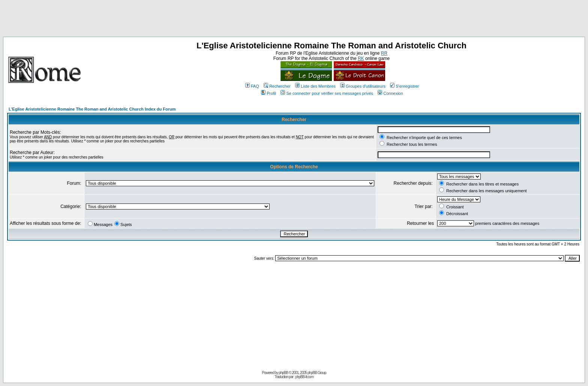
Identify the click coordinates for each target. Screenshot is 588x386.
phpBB (283, 373)
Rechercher (277, 86)
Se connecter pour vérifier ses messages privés (327, 93)
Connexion (390, 93)
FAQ (252, 86)
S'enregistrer (404, 86)
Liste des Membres (315, 86)
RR (384, 53)
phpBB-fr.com (304, 377)
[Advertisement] (294, 20)
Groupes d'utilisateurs (363, 86)
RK (361, 58)
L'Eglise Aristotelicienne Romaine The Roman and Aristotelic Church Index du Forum (92, 109)
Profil (268, 93)
